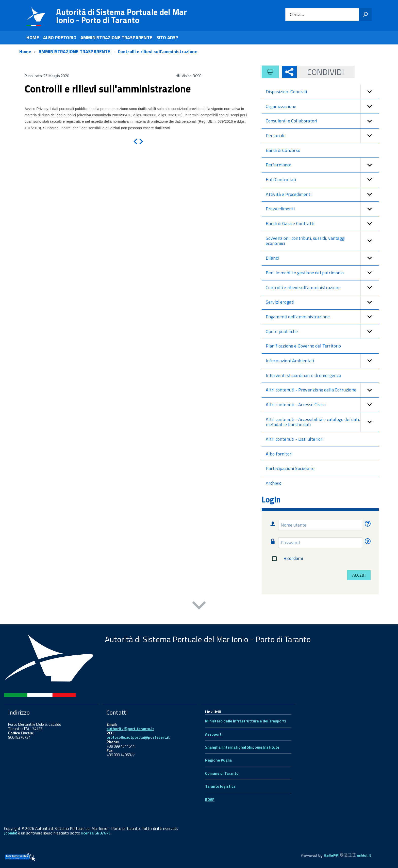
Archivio (274, 483)
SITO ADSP (167, 37)
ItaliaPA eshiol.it (347, 855)
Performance (322, 165)
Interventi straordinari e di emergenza (304, 375)
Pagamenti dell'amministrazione (322, 317)
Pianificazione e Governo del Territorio (303, 346)
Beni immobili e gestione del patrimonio (322, 273)
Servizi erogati (322, 302)
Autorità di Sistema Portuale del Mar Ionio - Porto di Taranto (121, 16)
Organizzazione (322, 107)
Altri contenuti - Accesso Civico (322, 405)
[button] (370, 92)
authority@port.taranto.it (130, 729)
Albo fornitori (279, 454)
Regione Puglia (218, 760)
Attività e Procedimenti (322, 194)
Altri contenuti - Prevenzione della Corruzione (322, 390)
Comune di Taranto (222, 773)
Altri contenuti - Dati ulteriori (295, 439)
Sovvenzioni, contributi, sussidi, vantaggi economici (322, 241)
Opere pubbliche (322, 332)
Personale (322, 136)
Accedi (359, 575)
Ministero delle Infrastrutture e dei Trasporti (245, 721)
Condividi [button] (320, 72)
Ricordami (286, 559)
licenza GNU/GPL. (96, 833)
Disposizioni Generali (322, 92)
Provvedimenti (322, 209)
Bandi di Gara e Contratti (322, 224)
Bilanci (322, 258)
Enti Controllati (322, 180)
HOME (33, 37)
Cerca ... (297, 15)
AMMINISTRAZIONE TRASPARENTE (116, 37)
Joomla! (11, 833)
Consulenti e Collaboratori (322, 121)
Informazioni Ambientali (322, 361)
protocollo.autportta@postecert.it (138, 737)
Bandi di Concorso (283, 150)
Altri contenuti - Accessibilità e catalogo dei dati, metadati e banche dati (322, 422)
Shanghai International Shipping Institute (242, 747)
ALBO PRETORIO (60, 37)
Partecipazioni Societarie (290, 468)
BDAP (210, 800)
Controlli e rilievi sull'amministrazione (322, 288)
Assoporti (214, 734)
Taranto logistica (220, 786)
